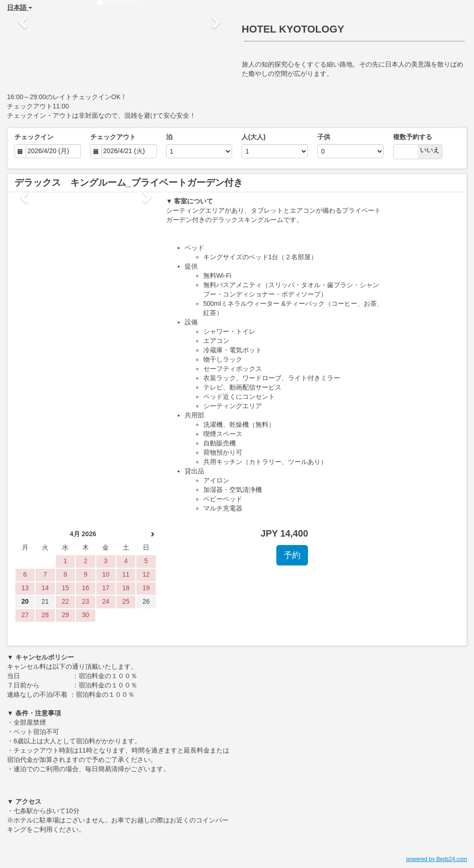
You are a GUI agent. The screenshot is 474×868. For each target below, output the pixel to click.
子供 (324, 137)
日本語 (20, 7)
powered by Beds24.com (437, 859)
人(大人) (253, 137)
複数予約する (413, 137)
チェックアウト (113, 137)
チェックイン (34, 137)
